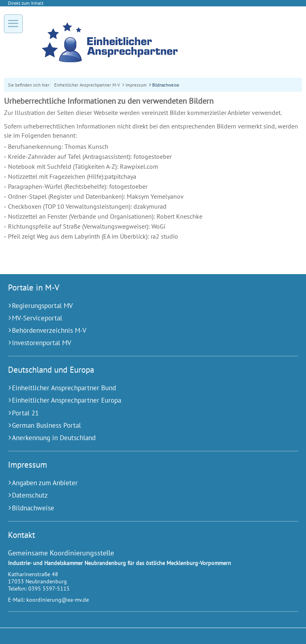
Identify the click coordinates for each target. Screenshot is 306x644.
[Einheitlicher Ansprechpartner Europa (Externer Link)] (143, 400)
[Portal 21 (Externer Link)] (143, 413)
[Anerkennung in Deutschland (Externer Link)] (143, 438)
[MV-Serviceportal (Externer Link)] (143, 318)
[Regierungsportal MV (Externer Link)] (143, 306)
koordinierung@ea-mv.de (58, 600)
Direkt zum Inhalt (26, 3)
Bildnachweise (166, 85)
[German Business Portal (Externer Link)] (143, 426)
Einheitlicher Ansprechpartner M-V (87, 85)
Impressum (136, 85)
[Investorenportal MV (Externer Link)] (143, 343)
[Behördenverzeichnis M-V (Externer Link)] (143, 331)
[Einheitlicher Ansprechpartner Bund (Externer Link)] (143, 388)
